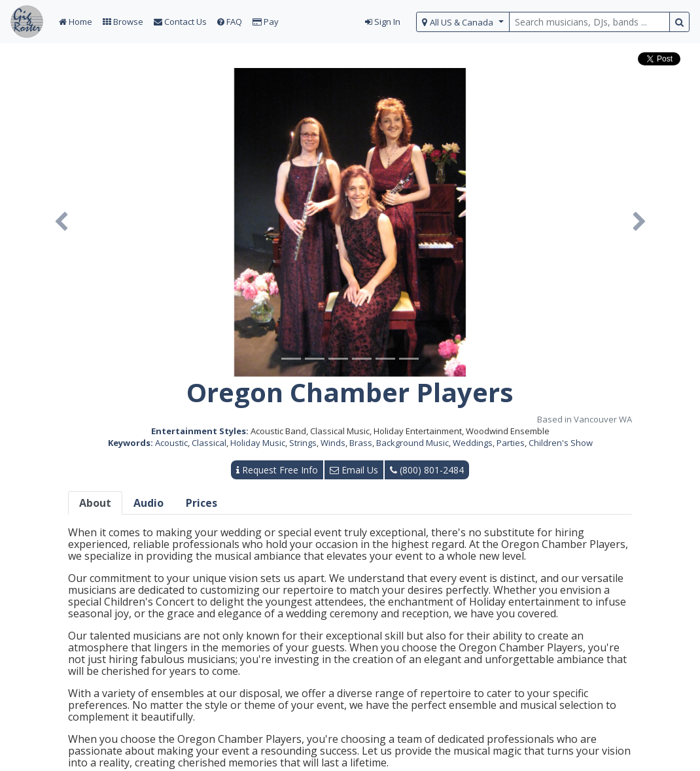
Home (76, 22)
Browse (123, 22)
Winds (333, 443)
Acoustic (171, 443)
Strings (303, 443)
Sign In (383, 22)
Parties (511, 443)
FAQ (230, 22)
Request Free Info (277, 470)
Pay (266, 22)
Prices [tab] (201, 503)
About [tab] (95, 503)
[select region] (463, 22)
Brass (361, 443)
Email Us (354, 470)
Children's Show (561, 443)
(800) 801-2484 (427, 470)
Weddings (473, 443)
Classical (209, 443)
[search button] (679, 22)
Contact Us (180, 22)
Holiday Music (258, 443)
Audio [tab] (149, 503)
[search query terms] (589, 22)
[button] (61, 222)
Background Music (412, 443)
